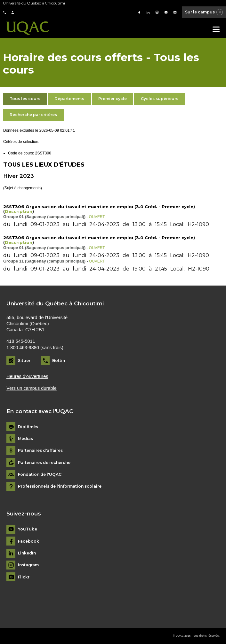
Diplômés (28, 427)
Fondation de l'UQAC (40, 475)
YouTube (28, 529)
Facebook (28, 541)
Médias (25, 439)
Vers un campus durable (32, 388)
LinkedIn (27, 553)
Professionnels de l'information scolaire (60, 486)
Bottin (59, 361)
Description (19, 211)
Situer (24, 361)
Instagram (28, 565)
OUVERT (97, 217)
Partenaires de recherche (44, 463)
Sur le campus (204, 12)
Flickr (24, 577)
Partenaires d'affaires (40, 451)
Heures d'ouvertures (27, 376)
